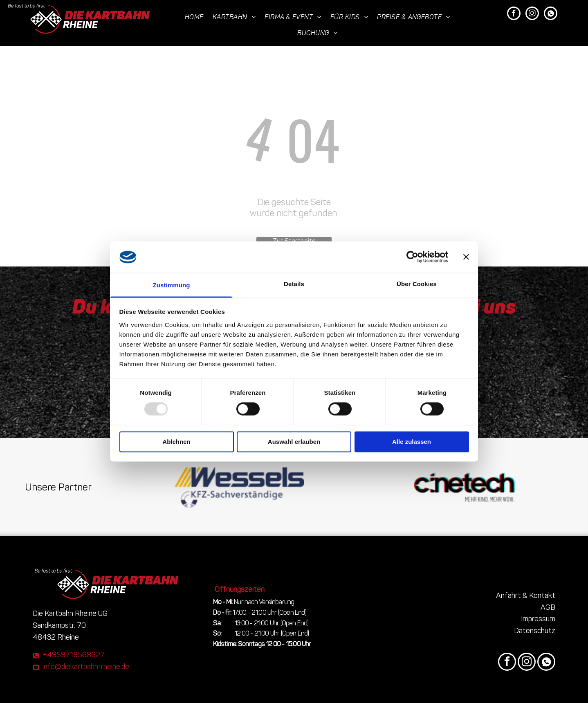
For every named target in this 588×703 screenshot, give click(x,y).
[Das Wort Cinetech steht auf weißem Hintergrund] (465, 487)
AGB (548, 607)
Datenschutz (535, 631)
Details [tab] (294, 284)
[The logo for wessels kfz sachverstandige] (239, 487)
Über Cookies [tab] (417, 284)
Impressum (538, 619)
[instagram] (532, 14)
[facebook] (514, 14)
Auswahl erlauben (294, 442)
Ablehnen (176, 442)
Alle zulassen (412, 442)
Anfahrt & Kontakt (526, 596)
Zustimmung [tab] (172, 285)
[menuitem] (195, 17)
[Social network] (551, 14)
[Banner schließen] (466, 257)
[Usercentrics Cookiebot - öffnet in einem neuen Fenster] (412, 257)
